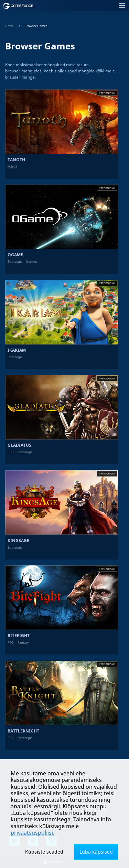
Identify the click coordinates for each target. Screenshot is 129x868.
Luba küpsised (96, 852)
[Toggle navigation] (83, 6)
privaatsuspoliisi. (33, 833)
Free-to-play (107, 93)
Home (9, 26)
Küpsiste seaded (44, 852)
